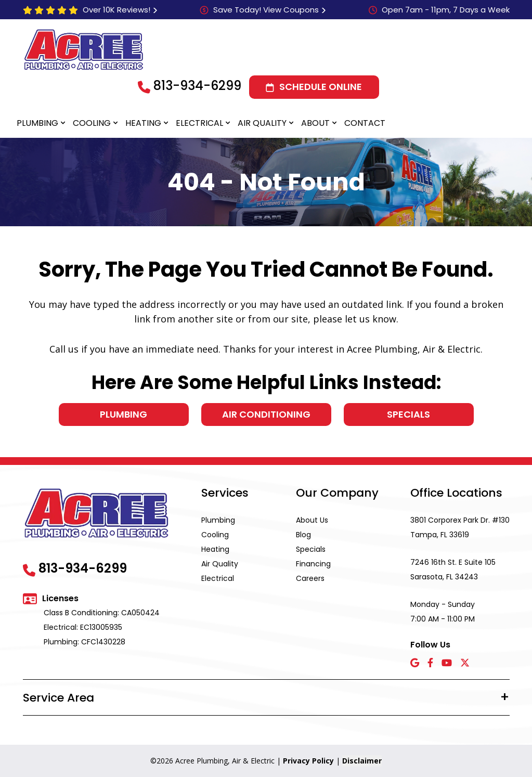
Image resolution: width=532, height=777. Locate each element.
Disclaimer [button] (362, 761)
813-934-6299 (197, 86)
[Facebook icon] (430, 663)
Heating (143, 123)
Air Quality (262, 123)
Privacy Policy (308, 761)
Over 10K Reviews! (116, 10)
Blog (303, 535)
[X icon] (465, 663)
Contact (365, 123)
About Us (312, 520)
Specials (408, 414)
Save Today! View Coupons (266, 10)
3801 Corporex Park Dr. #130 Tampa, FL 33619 (460, 527)
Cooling (92, 123)
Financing (313, 564)
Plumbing (37, 123)
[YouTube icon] (447, 663)
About (315, 123)
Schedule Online (321, 87)
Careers (310, 578)
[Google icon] (415, 663)
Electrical (199, 123)
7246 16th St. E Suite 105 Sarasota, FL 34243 (453, 569)
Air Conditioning (266, 414)
